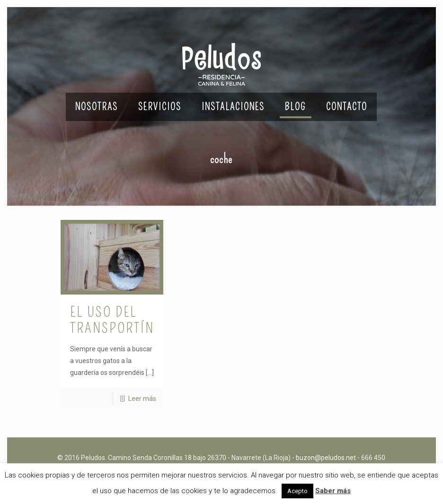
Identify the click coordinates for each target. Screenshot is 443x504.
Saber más (333, 491)
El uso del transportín (112, 320)
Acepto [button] (297, 491)
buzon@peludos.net (326, 458)
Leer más (142, 399)
